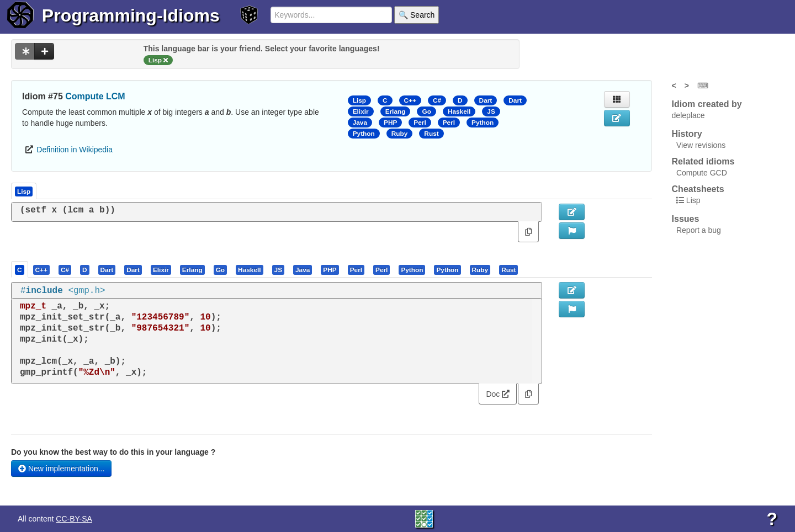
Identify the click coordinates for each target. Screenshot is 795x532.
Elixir (361, 111)
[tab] (20, 269)
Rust (431, 134)
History (687, 134)
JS (491, 111)
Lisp (359, 100)
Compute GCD (702, 173)
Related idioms (703, 161)
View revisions (701, 145)
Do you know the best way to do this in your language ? (113, 452)
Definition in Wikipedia (75, 150)
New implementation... (61, 469)
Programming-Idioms (131, 15)
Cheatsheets (698, 189)
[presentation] (20, 269)
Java (360, 123)
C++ (410, 100)
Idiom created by (707, 104)
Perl (420, 123)
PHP (390, 123)
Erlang (396, 111)
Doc (498, 394)
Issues (686, 219)
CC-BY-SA (74, 519)
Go (426, 111)
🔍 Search (417, 15)
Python (483, 123)
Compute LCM (95, 96)
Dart (486, 100)
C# (437, 100)
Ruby (400, 134)
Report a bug (699, 230)
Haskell (459, 111)
